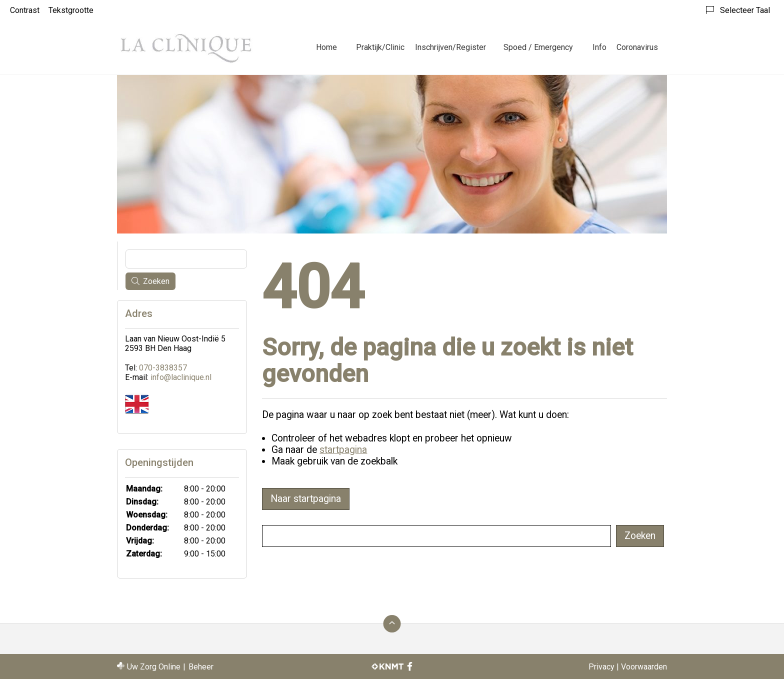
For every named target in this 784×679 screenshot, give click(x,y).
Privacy (601, 667)
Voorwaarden (644, 667)
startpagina (343, 450)
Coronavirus (637, 47)
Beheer (201, 667)
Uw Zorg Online (154, 667)
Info (599, 47)
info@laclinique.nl (181, 377)
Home (326, 47)
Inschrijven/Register (450, 47)
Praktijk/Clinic (380, 47)
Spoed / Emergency (538, 47)
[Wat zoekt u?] (436, 536)
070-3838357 (163, 368)
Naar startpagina (306, 499)
